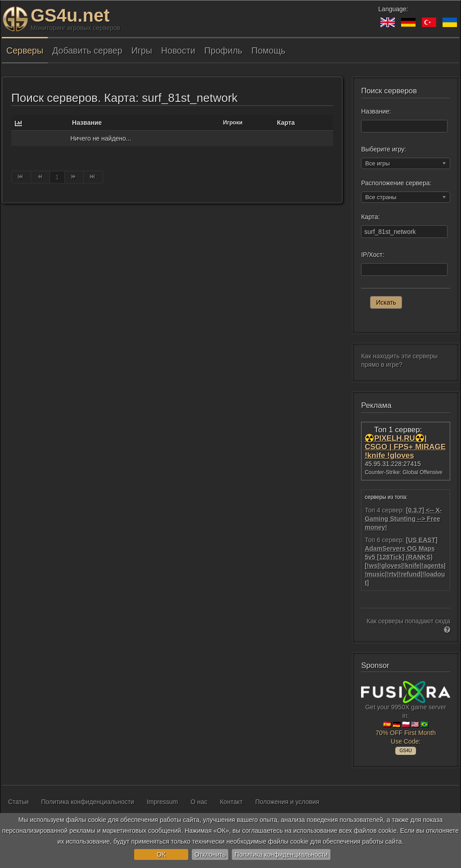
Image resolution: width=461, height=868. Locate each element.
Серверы (25, 50)
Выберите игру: (384, 149)
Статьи (18, 802)
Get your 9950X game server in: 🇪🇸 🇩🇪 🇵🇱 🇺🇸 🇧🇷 (406, 716)
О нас (199, 802)
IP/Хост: (373, 255)
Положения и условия (287, 802)
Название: (376, 111)
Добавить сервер (87, 50)
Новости (178, 50)
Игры (142, 50)
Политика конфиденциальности (281, 854)
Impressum (162, 802)
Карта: (370, 217)
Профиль (224, 50)
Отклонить (210, 854)
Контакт (231, 802)
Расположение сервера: (396, 183)
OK (161, 854)
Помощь (268, 50)
